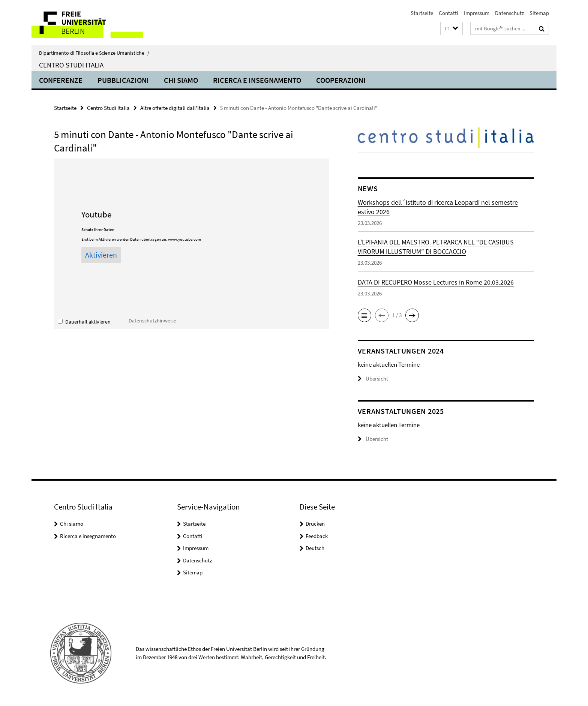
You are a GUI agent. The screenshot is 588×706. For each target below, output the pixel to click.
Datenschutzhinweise (152, 321)
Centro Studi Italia (71, 65)
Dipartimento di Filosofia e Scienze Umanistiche (94, 53)
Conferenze (61, 80)
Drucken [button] (315, 524)
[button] (451, 29)
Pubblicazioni (123, 80)
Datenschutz (509, 13)
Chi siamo (181, 80)
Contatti (448, 13)
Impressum (477, 13)
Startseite (422, 13)
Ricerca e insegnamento (257, 80)
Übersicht (373, 378)
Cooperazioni (341, 80)
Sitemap (539, 13)
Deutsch (315, 548)
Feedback (317, 536)
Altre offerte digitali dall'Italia (175, 108)
